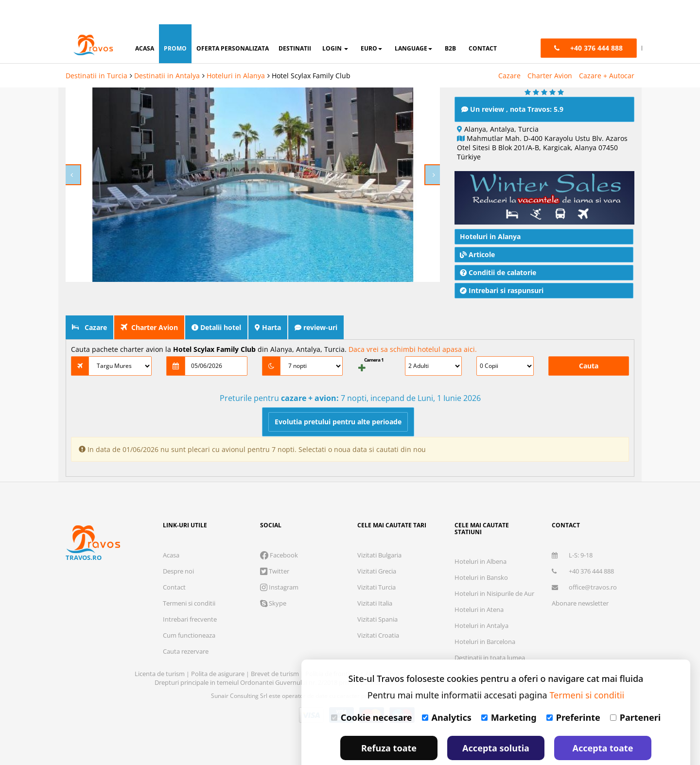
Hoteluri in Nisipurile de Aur (494, 569)
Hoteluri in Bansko (481, 553)
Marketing (509, 693)
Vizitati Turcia (376, 563)
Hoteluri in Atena (479, 585)
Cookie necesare (372, 693)
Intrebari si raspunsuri (502, 266)
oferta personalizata (233, 24)
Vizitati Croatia (378, 611)
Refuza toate (389, 724)
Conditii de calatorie (498, 248)
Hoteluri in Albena (481, 537)
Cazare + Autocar (607, 51)
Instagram (279, 563)
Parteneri (635, 693)
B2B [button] (450, 24)
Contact (174, 563)
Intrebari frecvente (190, 595)
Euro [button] (371, 24)
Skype (273, 579)
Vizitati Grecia (377, 547)
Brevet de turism (276, 649)
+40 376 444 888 (583, 547)
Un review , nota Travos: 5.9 (512, 85)
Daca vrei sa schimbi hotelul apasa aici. (413, 325)
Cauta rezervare (186, 627)
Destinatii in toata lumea (490, 633)
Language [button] (413, 24)
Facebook (279, 531)
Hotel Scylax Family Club (311, 51)
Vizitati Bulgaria (379, 531)
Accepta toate (603, 724)
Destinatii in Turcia (96, 51)
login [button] (335, 24)
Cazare (509, 51)
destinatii (295, 24)
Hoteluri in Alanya (236, 51)
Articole (477, 230)
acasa (145, 24)
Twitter (275, 547)
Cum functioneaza (189, 611)
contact (483, 24)
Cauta (589, 341)
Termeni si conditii (189, 579)
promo (175, 24)
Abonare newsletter (580, 579)
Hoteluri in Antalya (481, 601)
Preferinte (573, 693)
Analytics (447, 693)
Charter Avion (550, 51)
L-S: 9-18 (572, 531)
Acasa (171, 531)
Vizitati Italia (375, 579)
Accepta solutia (496, 724)
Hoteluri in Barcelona (485, 617)
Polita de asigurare (219, 649)
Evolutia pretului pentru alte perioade (338, 397)
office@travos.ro (584, 563)
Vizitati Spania (377, 595)
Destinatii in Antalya (167, 51)
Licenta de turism (160, 649)
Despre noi (178, 547)
